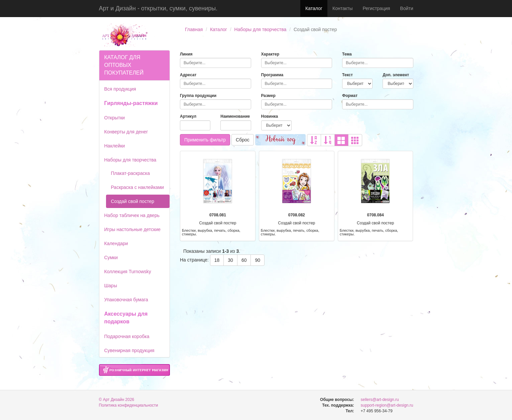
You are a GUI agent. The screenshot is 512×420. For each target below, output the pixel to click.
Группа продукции (198, 96)
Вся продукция (120, 89)
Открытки (115, 118)
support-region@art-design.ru (387, 405)
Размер (268, 96)
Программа (272, 75)
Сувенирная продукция (129, 350)
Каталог (314, 8)
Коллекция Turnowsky (128, 272)
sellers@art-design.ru (380, 400)
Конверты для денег (126, 132)
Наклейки (115, 146)
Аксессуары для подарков (126, 318)
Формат (350, 96)
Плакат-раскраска (131, 173)
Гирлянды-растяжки (131, 103)
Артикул (188, 116)
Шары (111, 286)
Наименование (235, 116)
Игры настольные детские (133, 229)
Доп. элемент (396, 75)
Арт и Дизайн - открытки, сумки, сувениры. (158, 8)
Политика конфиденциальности (129, 405)
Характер (270, 54)
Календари (116, 243)
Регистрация (376, 8)
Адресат (188, 75)
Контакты (342, 8)
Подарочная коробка (127, 336)
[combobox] (216, 63)
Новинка (270, 116)
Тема (347, 54)
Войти (406, 8)
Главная (194, 29)
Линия (186, 54)
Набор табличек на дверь (132, 215)
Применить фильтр (205, 140)
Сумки (111, 257)
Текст (347, 75)
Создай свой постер (133, 201)
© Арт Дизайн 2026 (117, 400)
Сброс (243, 140)
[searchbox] (216, 63)
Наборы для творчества (261, 29)
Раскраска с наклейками (138, 187)
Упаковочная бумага (126, 300)
